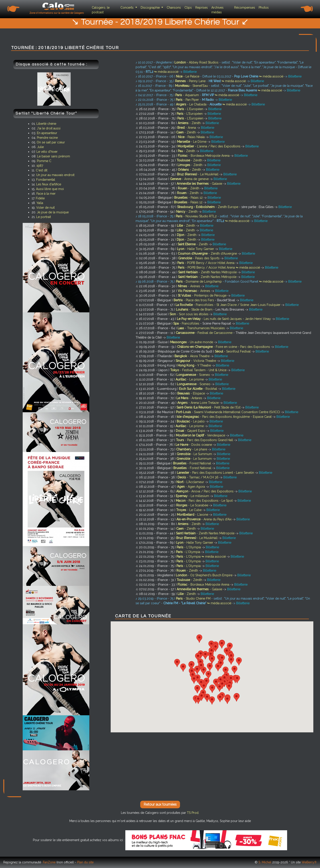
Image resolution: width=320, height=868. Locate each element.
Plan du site (85, 862)
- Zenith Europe (208, 207)
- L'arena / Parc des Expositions (209, 146)
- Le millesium (193, 496)
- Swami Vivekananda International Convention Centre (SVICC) (228, 412)
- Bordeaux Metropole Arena (204, 156)
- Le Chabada (192, 104)
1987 (40, 166)
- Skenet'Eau (192, 86)
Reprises (202, 8)
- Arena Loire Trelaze (198, 403)
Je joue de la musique (53, 212)
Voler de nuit (45, 208)
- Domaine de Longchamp (199, 281)
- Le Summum (195, 454)
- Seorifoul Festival (233, 351)
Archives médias (217, 10)
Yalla (40, 203)
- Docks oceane (194, 445)
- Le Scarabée (193, 505)
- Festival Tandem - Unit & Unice (199, 370)
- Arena (187, 128)
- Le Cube (189, 510)
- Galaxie (200, 184)
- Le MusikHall (198, 174)
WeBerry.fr (309, 862)
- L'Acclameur (191, 482)
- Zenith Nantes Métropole (208, 272)
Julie (40, 147)
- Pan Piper (188, 100)
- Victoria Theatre (196, 361)
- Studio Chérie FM (194, 598)
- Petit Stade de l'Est (209, 407)
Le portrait (44, 217)
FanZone (49, 862)
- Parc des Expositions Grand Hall (205, 440)
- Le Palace (188, 76)
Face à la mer (46, 194)
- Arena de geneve (190, 179)
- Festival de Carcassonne (205, 333)
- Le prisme (190, 379)
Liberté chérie (46, 124)
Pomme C (44, 161)
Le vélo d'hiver (47, 152)
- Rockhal (199, 389)
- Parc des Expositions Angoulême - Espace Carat (225, 417)
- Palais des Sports (199, 258)
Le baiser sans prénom (54, 156)
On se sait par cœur (51, 142)
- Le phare (192, 449)
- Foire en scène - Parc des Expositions (224, 347)
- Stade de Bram (195, 309)
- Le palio (191, 421)
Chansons (174, 8)
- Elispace (192, 393)
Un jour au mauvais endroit (55, 175)
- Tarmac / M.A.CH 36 (198, 477)
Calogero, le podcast (101, 10)
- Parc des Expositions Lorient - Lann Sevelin (216, 473)
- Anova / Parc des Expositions (205, 491)
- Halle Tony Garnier (196, 249)
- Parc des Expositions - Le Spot (205, 501)
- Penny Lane (191, 81)
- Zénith (190, 123)
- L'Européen (191, 109)
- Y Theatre (195, 365)
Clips (188, 8)
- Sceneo (194, 375)
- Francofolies (187, 323)
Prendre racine (47, 138)
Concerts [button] (127, 8)
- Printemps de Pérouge (203, 295)
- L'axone (193, 515)
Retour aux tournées (160, 804)
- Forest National (193, 463)
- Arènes (190, 286)
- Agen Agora (191, 487)
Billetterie (190, 72)
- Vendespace (201, 435)
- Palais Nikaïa (192, 137)
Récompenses (245, 8)
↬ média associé (166, 72)
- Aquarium (188, 95)
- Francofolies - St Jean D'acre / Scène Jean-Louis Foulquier (228, 305)
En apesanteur (47, 133)
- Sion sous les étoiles (189, 314)
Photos (264, 8)
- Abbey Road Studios (197, 62)
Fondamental (46, 180)
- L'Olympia (189, 547)
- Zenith (193, 244)
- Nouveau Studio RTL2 (197, 216)
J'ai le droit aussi (49, 128)
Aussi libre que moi (50, 189)
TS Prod (193, 813)
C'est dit (42, 170)
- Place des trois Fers (194, 300)
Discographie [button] (151, 8)
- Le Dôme (192, 142)
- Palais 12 (189, 198)
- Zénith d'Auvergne (208, 254)
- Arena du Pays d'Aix (204, 519)
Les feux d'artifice (49, 184)
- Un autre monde (192, 342)
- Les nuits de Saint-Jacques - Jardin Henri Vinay (224, 319)
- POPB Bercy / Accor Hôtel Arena (206, 263)
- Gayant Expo (191, 431)
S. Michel (265, 862)
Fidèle (40, 198)
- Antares (190, 398)
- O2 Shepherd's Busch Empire (205, 575)
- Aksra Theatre (192, 356)
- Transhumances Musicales (202, 328)
